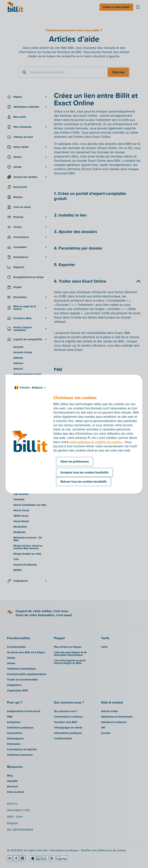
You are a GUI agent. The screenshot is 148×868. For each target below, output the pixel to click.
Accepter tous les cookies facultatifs (84, 472)
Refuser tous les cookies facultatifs (84, 482)
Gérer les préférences (75, 462)
